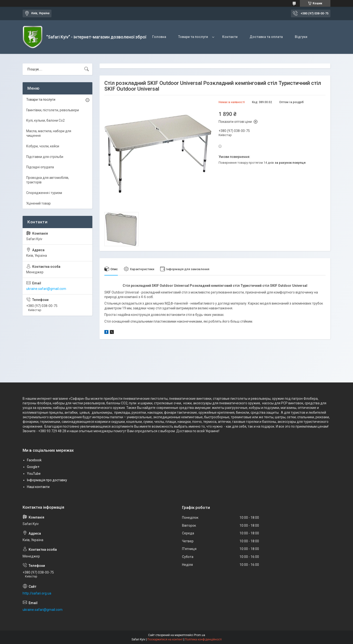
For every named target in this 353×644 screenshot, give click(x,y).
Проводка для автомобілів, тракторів (48, 180)
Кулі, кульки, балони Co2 (45, 120)
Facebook (34, 460)
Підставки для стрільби (45, 157)
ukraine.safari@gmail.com (46, 289)
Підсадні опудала (40, 167)
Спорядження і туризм (44, 193)
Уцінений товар (38, 203)
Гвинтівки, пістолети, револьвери (53, 110)
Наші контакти (38, 487)
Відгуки (301, 37)
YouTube (34, 474)
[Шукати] (87, 69)
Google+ (33, 467)
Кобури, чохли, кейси (43, 146)
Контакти (230, 37)
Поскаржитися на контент (165, 639)
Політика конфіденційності (203, 639)
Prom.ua (200, 635)
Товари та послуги (193, 37)
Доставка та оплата (266, 37)
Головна (159, 37)
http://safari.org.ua (37, 593)
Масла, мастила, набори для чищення (49, 133)
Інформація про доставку (47, 480)
